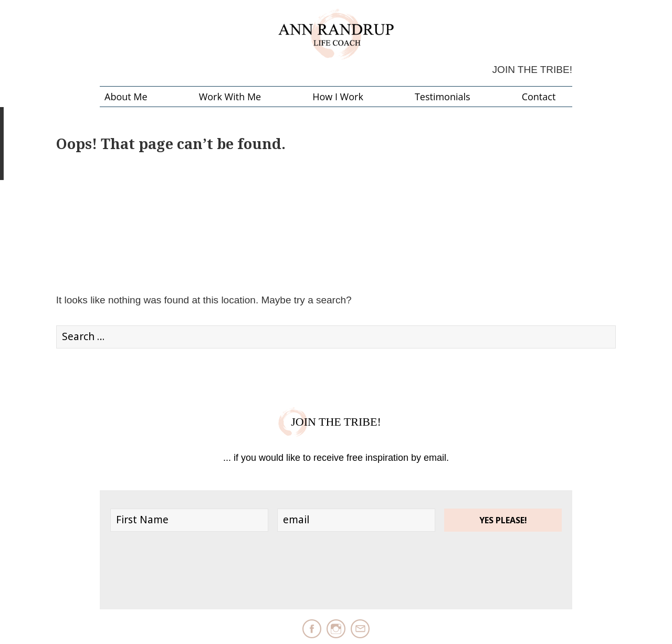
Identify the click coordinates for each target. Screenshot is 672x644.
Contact (539, 97)
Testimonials (443, 97)
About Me (126, 97)
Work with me (230, 97)
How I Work (338, 97)
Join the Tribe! (532, 70)
